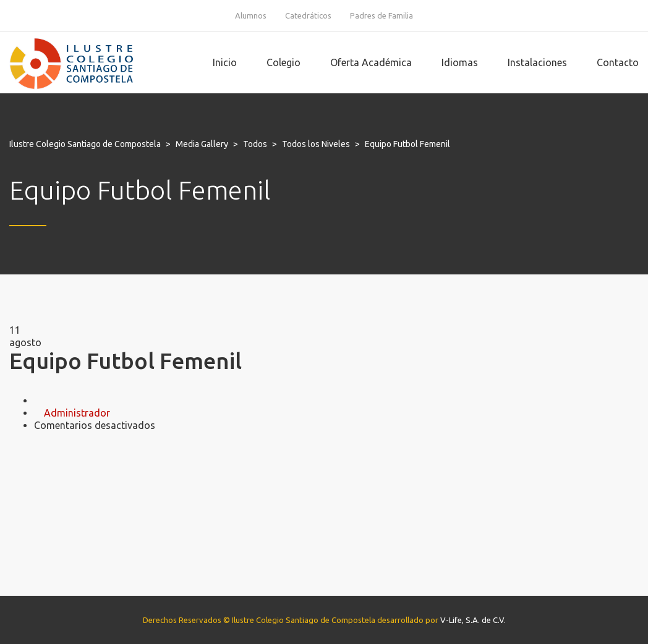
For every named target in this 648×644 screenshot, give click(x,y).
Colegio (283, 62)
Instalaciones (537, 62)
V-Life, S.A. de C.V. (473, 620)
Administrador (77, 413)
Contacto (618, 62)
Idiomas (460, 62)
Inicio (225, 62)
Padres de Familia (382, 15)
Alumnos (251, 15)
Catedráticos (308, 15)
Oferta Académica (371, 62)
